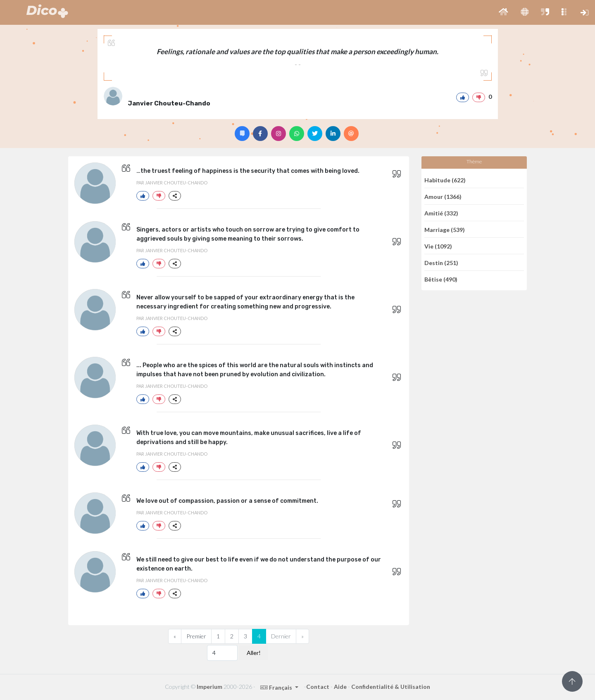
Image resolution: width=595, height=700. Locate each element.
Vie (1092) (438, 246)
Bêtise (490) (441, 279)
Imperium (209, 687)
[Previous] (175, 636)
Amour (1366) (443, 196)
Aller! (254, 653)
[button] (503, 12)
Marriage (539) (445, 229)
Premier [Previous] (196, 636)
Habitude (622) (445, 180)
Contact (318, 687)
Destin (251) (441, 262)
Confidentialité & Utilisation (391, 687)
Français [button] (277, 687)
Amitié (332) (441, 213)
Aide (340, 687)
